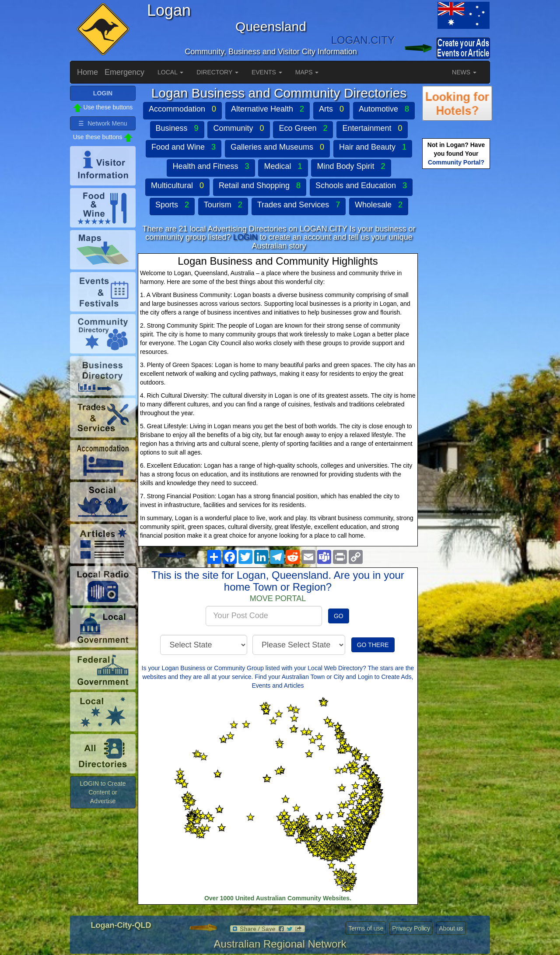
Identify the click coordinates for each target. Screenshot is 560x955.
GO (339, 616)
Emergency (124, 72)
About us (451, 928)
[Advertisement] (457, 309)
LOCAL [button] (170, 72)
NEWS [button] (464, 72)
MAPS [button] (307, 72)
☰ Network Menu (103, 123)
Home (87, 72)
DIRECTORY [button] (217, 72)
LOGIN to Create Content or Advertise (103, 792)
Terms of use (366, 928)
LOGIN (245, 237)
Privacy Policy (411, 928)
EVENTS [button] (267, 72)
